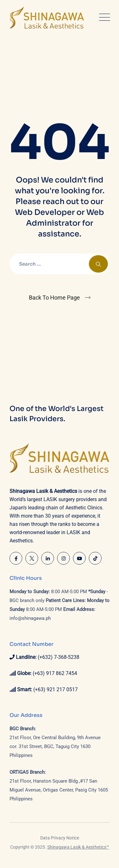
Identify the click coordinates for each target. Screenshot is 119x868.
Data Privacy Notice (60, 838)
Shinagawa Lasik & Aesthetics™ (78, 847)
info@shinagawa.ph (30, 618)
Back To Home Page (54, 298)
